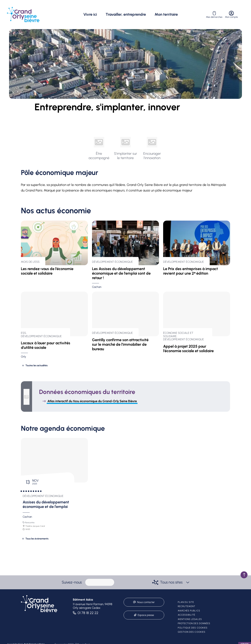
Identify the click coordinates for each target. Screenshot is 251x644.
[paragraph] (100, 582)
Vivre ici (90, 14)
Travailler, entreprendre (126, 14)
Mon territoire (166, 14)
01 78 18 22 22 (88, 613)
